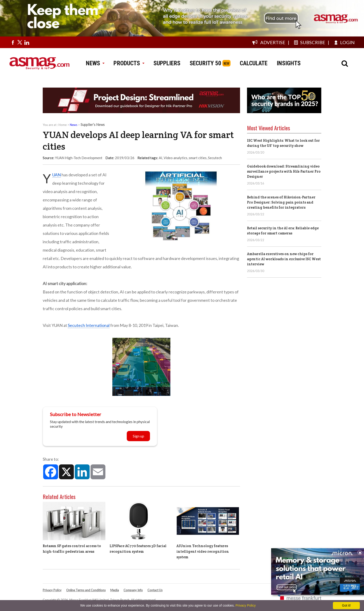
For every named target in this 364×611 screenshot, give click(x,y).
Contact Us (155, 590)
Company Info (133, 590)
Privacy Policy (52, 590)
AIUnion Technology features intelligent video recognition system (203, 551)
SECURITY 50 (205, 63)
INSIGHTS (289, 63)
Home (63, 125)
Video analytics (175, 158)
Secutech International (89, 325)
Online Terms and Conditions (86, 590)
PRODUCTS (129, 63)
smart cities (198, 158)
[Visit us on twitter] (20, 42)
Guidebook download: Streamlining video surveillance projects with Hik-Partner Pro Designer (284, 171)
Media (115, 590)
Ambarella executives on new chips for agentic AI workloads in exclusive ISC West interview (284, 259)
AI (161, 158)
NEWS (95, 63)
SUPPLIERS (167, 63)
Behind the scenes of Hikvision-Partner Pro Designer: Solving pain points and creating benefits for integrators (281, 202)
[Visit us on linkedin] (27, 42)
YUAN (57, 175)
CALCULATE (254, 63)
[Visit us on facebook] (13, 42)
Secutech (215, 158)
